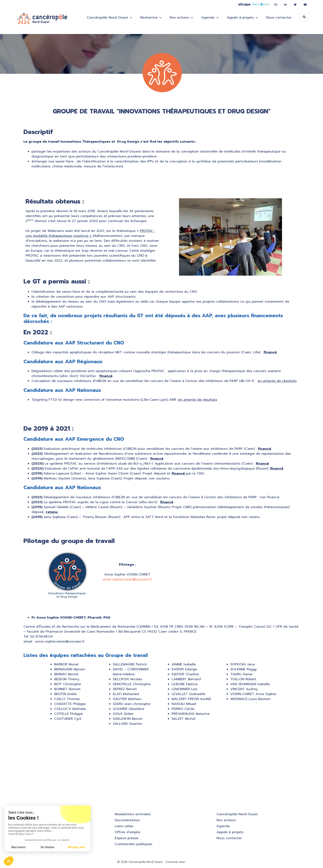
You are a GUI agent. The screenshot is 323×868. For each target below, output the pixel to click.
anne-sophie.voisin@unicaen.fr (127, 579)
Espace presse (126, 838)
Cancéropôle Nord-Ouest (109, 18)
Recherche (151, 18)
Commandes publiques (133, 844)
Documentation (127, 820)
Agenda (210, 18)
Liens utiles (124, 826)
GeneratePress (196, 862)
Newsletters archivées (133, 814)
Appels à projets (242, 18)
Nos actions (181, 18)
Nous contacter (279, 18)
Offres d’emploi (128, 832)
